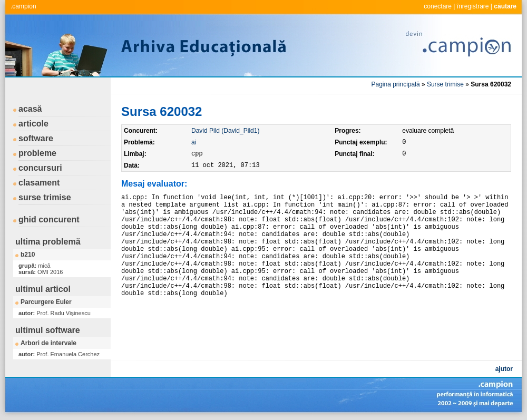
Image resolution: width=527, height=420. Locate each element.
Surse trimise (445, 84)
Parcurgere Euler (46, 302)
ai (194, 142)
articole (33, 124)
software (36, 138)
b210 (28, 255)
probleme (37, 153)
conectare (438, 6)
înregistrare (473, 6)
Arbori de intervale (48, 343)
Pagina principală (396, 84)
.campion (23, 6)
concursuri (40, 168)
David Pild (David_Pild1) (225, 131)
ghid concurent (49, 219)
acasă (30, 109)
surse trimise (45, 197)
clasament (39, 183)
